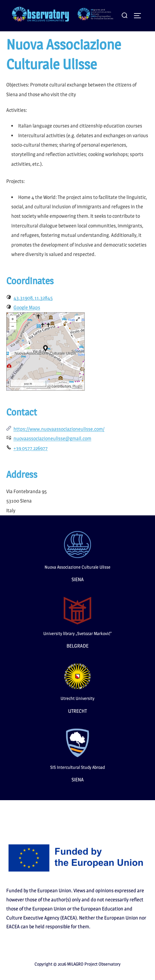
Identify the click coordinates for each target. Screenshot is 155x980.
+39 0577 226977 (31, 448)
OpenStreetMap (39, 386)
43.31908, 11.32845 (33, 298)
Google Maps (27, 308)
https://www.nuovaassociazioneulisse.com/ (59, 429)
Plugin (77, 386)
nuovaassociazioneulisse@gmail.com (52, 438)
